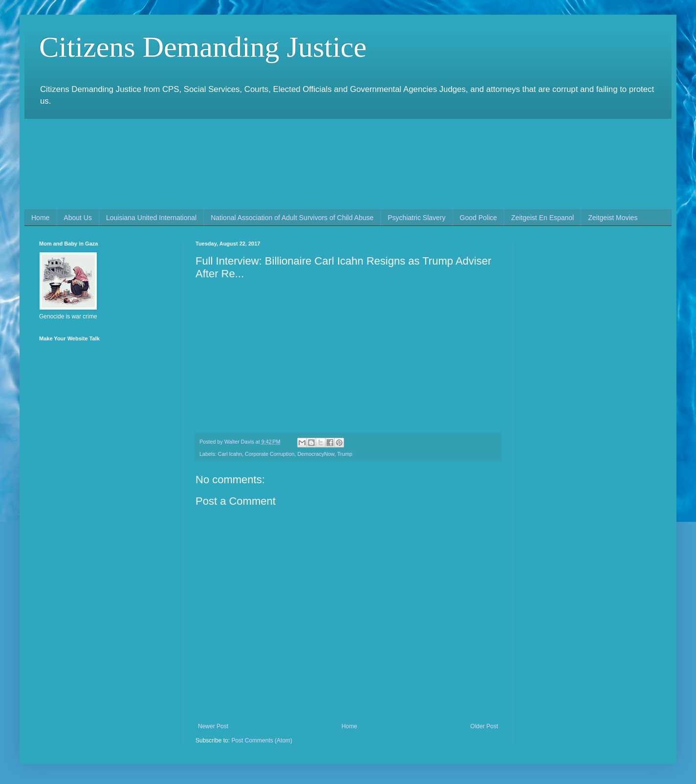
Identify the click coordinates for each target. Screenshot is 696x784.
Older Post (484, 726)
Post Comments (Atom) (262, 740)
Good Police (478, 218)
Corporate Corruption (270, 454)
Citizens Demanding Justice (203, 47)
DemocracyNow (316, 454)
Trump (345, 454)
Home (40, 218)
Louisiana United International (151, 218)
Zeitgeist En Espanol (543, 218)
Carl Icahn (230, 454)
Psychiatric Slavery (416, 218)
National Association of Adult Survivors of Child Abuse (292, 218)
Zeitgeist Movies (613, 218)
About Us (78, 218)
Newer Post (213, 726)
